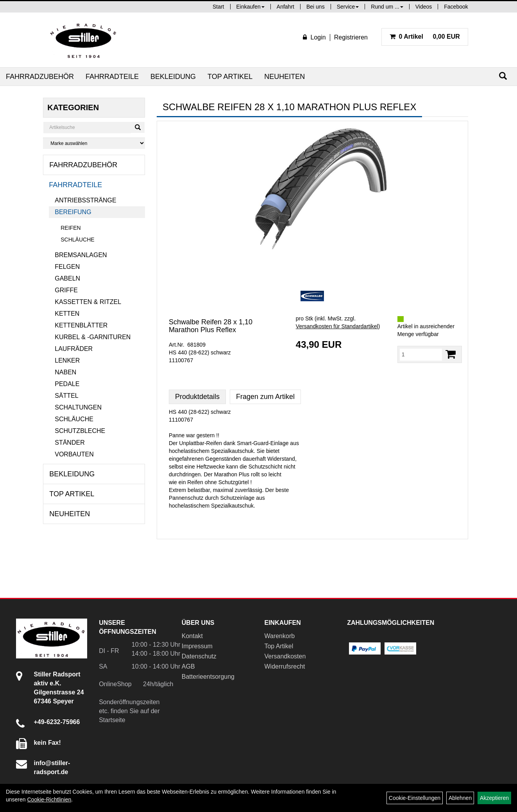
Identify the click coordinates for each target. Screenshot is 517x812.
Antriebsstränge (85, 200)
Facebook (456, 7)
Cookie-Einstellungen (415, 798)
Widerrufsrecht (284, 666)
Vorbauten (74, 454)
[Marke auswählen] (94, 143)
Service (348, 7)
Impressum (197, 646)
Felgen (67, 267)
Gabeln (67, 278)
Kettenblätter (81, 325)
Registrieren (351, 37)
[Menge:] (421, 354)
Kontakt (192, 636)
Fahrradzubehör (40, 77)
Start (218, 7)
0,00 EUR (425, 37)
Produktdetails (197, 397)
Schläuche (77, 240)
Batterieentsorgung (208, 677)
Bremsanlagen (81, 255)
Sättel (66, 396)
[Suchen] (503, 76)
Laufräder (74, 349)
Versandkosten (285, 656)
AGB (188, 666)
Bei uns (316, 7)
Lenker (67, 360)
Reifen (71, 228)
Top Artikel (230, 77)
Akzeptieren (494, 798)
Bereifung (73, 212)
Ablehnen (460, 798)
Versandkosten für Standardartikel (337, 326)
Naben (65, 372)
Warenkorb (279, 636)
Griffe (66, 290)
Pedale (67, 384)
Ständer (70, 443)
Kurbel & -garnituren (93, 337)
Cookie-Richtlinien (49, 799)
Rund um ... (387, 7)
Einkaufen (250, 7)
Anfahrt (285, 7)
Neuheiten (284, 77)
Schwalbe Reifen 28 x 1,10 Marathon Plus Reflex (211, 326)
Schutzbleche (80, 431)
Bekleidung (173, 77)
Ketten (67, 314)
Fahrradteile (112, 77)
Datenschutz (199, 656)
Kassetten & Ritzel (88, 302)
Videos (424, 7)
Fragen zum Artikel (265, 397)
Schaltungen (78, 407)
